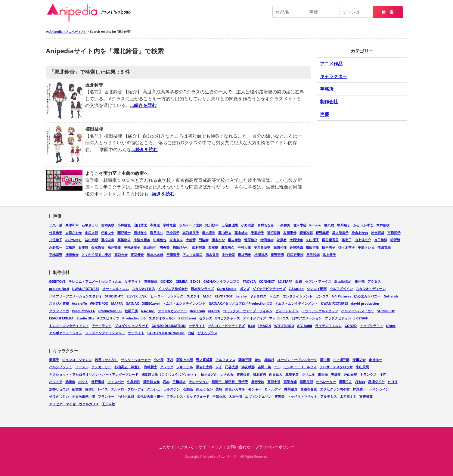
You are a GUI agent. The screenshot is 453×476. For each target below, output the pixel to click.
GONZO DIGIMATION (169, 326)
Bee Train (198, 311)
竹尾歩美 (56, 233)
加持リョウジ (59, 389)
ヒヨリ (393, 382)
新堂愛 (77, 389)
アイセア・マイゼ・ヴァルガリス (74, 404)
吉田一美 (264, 367)
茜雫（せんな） (106, 360)
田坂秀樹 (245, 255)
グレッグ (167, 367)
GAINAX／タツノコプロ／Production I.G (240, 303)
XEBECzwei (151, 303)
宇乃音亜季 (262, 247)
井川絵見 (291, 389)
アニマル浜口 (193, 255)
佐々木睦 (300, 225)
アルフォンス (225, 360)
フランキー (106, 396)
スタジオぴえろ (143, 289)
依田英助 (384, 247)
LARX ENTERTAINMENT (166, 333)
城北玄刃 (259, 374)
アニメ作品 (331, 64)
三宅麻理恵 (230, 225)
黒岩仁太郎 (204, 367)
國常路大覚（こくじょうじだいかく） (170, 374)
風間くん (346, 382)
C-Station (296, 289)
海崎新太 (150, 367)
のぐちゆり (74, 240)
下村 (170, 360)
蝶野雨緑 (98, 382)
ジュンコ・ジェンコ (77, 360)
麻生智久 (228, 247)
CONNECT (267, 281)
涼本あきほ (155, 255)
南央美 (164, 247)
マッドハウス (279, 318)
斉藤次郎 (306, 233)
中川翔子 (344, 225)
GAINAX (132, 303)
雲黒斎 (279, 396)
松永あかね (360, 233)
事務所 (327, 89)
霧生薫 (325, 360)
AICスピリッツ (108, 318)
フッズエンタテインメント (105, 333)
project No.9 (59, 289)
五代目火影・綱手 (150, 396)
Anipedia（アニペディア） (91, 13)
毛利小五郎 (126, 396)
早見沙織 (313, 255)
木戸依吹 (383, 225)
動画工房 (131, 311)
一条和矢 (284, 225)
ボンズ (245, 289)
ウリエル (308, 374)
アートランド (102, 326)
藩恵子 (347, 240)
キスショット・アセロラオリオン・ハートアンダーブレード (94, 374)
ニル (277, 367)
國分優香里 (330, 240)
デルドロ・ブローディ (127, 389)
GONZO (167, 281)
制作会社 (329, 101)
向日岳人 (276, 374)
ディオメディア (254, 318)
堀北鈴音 (94, 85)
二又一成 (56, 225)
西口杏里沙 (295, 255)
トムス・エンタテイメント (69, 326)
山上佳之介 (363, 240)
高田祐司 (150, 247)
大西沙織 (296, 240)
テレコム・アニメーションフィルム (95, 281)
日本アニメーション (307, 318)
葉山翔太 (225, 233)
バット (83, 382)
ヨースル (82, 367)
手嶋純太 (179, 382)
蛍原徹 (282, 240)
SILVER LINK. (137, 296)
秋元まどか (209, 374)
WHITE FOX (99, 303)
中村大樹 (244, 247)
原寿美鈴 (258, 382)
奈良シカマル (235, 389)
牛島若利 (134, 382)
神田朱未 (72, 255)
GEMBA (181, 281)
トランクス (368, 374)
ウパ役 (159, 360)
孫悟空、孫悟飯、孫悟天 (230, 382)
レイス (103, 389)
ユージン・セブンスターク (297, 360)
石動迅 (188, 389)
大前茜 (191, 240)
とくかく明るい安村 (96, 255)
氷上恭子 (329, 255)
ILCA (251, 326)
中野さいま (366, 247)
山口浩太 (140, 225)
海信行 (90, 389)
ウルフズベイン (341, 289)
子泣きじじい (59, 396)
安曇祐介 (359, 360)
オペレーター (326, 382)
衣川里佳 (290, 233)
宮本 (166, 382)
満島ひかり (181, 247)
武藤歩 (70, 382)
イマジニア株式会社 (173, 289)
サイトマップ (210, 447)
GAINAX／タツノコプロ (222, 281)
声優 (324, 114)
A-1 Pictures (341, 296)
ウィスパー (116, 382)
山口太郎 (92, 233)
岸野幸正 (322, 233)
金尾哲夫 (98, 247)
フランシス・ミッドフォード (188, 396)
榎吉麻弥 (234, 240)
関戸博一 (124, 233)
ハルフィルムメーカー (358, 311)
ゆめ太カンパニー (367, 296)
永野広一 (56, 247)
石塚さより (90, 225)
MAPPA (117, 303)
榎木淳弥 (209, 233)
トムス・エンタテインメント (291, 296)
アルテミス (329, 396)
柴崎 (219, 389)
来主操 (323, 374)
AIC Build (305, 326)
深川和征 (280, 247)
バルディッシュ (61, 367)
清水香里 (212, 255)
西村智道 (199, 247)
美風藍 (336, 374)
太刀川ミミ (348, 396)
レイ (219, 367)
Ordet (391, 326)
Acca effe (79, 303)
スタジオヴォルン (162, 318)
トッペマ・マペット (302, 396)
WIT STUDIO (284, 326)
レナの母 (227, 374)
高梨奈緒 (290, 382)
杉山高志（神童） (128, 367)
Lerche (241, 296)
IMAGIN (265, 326)
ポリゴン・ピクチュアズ (226, 326)
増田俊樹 (267, 240)
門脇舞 (204, 240)
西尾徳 (213, 247)
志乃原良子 (191, 233)
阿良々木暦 (185, 360)
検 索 (388, 12)
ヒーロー (157, 296)
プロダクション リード (132, 326)
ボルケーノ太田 (191, 225)
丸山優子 (312, 240)
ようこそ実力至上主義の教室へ (117, 173)
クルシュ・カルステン (163, 389)
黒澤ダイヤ (376, 382)
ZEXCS (195, 281)
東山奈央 (176, 240)
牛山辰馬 (362, 367)
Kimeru (315, 225)
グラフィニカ (59, 311)
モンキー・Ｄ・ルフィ (300, 367)
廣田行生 (312, 247)
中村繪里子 (132, 247)
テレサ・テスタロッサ (336, 367)
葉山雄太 (241, 233)
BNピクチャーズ (228, 318)
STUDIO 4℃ (114, 296)
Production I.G (84, 311)
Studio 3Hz (386, 311)
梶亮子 (54, 360)
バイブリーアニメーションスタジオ (76, 296)
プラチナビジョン (338, 318)
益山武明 (92, 240)
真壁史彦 (292, 374)
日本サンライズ (202, 289)
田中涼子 (329, 247)
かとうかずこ (363, 225)
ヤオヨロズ (258, 296)
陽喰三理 (245, 360)
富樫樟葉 (366, 396)
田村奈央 (140, 233)
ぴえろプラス (207, 333)
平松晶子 (173, 233)
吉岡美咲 (108, 225)
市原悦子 (394, 233)
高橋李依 (124, 240)
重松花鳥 (108, 240)
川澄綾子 (56, 240)
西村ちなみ (266, 225)
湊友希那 (248, 367)
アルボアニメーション (66, 333)
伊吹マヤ (108, 233)
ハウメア (56, 382)
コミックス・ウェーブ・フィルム (248, 311)
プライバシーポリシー (275, 447)
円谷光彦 (232, 367)
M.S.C (207, 296)
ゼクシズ (206, 318)
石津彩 (83, 247)
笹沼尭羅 (274, 233)
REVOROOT (224, 296)
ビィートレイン (287, 311)
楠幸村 (269, 360)
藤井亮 (360, 281)
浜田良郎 (306, 382)
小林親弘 (124, 225)
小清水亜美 (142, 240)
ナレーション (199, 382)
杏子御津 (381, 240)
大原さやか (74, 233)
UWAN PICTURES (85, 289)
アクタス (374, 281)
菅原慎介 (251, 240)
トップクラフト (371, 326)
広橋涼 (70, 247)
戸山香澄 (350, 374)
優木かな (218, 240)
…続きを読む (144, 105)
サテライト (133, 281)
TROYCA (249, 281)
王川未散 (108, 404)
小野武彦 (248, 225)
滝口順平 (212, 225)
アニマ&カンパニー (172, 311)
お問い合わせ (239, 447)
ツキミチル (185, 367)
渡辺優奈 (137, 255)
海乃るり (157, 233)
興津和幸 (72, 225)
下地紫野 (56, 255)
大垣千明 (235, 396)
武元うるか (204, 389)
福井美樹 (114, 247)
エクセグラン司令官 (335, 389)
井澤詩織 (296, 247)
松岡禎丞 (261, 255)
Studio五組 (343, 281)
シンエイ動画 (317, 289)
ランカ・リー (101, 367)
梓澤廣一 (359, 389)
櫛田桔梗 (94, 129)
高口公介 (121, 255)
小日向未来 (80, 396)
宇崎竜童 (169, 225)
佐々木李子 (347, 247)
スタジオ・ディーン (371, 289)
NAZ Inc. (148, 311)
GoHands (391, 296)
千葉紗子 (257, 233)
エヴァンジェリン (258, 396)
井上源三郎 (341, 360)
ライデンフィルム (328, 326)
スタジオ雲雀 (59, 303)
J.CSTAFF (361, 318)
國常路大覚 (152, 382)
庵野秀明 (277, 255)
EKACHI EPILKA (61, 318)
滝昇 (383, 374)
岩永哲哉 (378, 233)
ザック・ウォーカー (136, 360)
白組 (299, 281)
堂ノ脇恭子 (340, 233)
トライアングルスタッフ (320, 311)
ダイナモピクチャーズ (269, 289)
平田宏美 (173, 255)
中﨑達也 (160, 240)
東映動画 (151, 281)
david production (365, 303)
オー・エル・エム (116, 289)
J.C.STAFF (285, 281)
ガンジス (322, 296)
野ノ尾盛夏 (204, 360)
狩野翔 (395, 240)
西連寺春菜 (309, 389)
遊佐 (258, 360)
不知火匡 (219, 396)
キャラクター (334, 76)
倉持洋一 (375, 360)
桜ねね (360, 382)
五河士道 (274, 382)
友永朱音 (228, 255)
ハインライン (379, 389)
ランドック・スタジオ (183, 296)
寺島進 (155, 225)
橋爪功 (329, 225)
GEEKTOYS (57, 281)
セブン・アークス (318, 281)
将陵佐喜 (243, 374)
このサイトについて (176, 447)
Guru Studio (227, 289)
